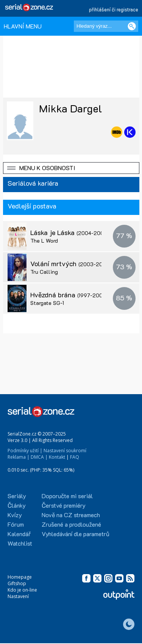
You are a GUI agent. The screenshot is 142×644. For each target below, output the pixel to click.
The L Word (44, 241)
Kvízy (15, 515)
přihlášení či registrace (114, 9)
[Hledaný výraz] (106, 26)
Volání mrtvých (71, 264)
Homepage (20, 577)
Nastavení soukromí (65, 451)
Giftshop (17, 583)
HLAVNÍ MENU (23, 26)
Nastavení (18, 596)
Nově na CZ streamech (71, 515)
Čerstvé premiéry (64, 505)
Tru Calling (44, 272)
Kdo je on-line (22, 590)
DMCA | (39, 457)
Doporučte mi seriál (67, 496)
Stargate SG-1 (47, 303)
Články (17, 505)
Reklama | (19, 457)
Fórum (16, 524)
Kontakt (57, 457)
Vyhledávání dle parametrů (76, 534)
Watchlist (20, 543)
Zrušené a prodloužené (71, 524)
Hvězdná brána (69, 295)
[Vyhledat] (132, 26)
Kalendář (19, 534)
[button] (71, 168)
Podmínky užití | (25, 451)
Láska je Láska (69, 232)
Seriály (17, 496)
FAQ (75, 457)
